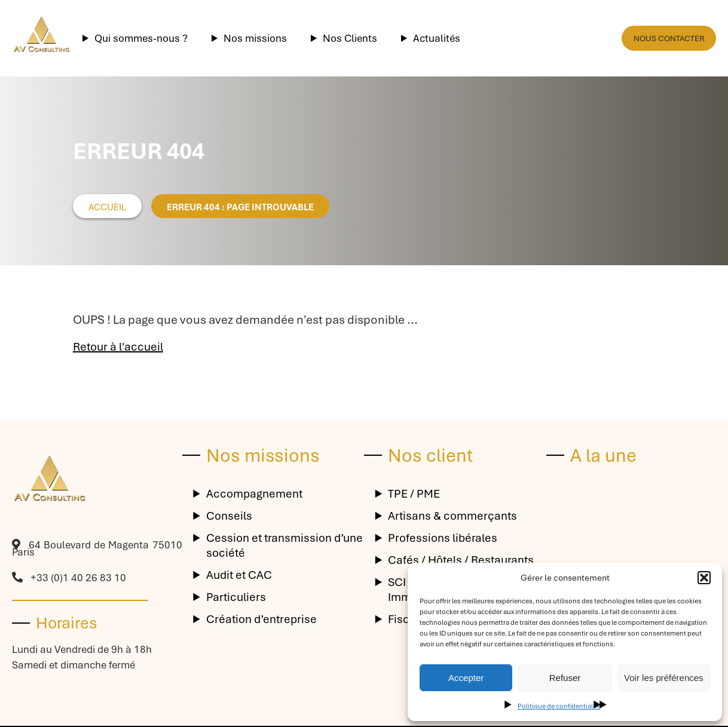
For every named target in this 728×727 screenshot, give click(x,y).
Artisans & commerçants (452, 516)
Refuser (565, 678)
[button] (704, 578)
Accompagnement (254, 494)
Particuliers (236, 597)
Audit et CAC (239, 575)
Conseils (229, 516)
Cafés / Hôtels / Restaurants (461, 560)
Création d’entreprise (261, 619)
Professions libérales (443, 538)
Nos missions (255, 38)
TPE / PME (414, 494)
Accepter (466, 678)
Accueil (107, 207)
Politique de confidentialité (559, 706)
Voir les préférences (664, 678)
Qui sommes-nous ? (141, 38)
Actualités (437, 38)
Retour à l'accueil (118, 347)
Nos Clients (350, 38)
